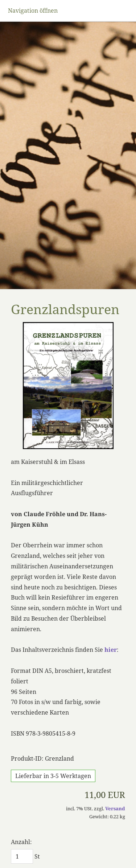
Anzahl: (21, 842)
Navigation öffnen (33, 11)
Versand (115, 809)
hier (111, 650)
